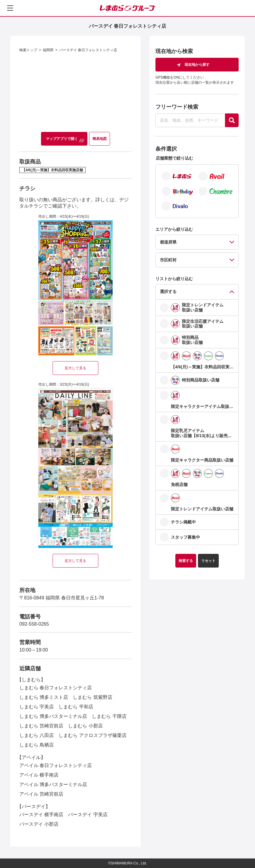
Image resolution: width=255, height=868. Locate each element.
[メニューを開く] (10, 8)
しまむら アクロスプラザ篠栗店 (92, 735)
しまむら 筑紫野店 (92, 697)
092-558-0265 (34, 624)
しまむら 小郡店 (85, 726)
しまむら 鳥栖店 (37, 745)
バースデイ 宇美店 (88, 815)
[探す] (232, 120)
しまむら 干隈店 (109, 716)
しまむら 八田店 (37, 735)
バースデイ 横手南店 (41, 815)
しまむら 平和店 (76, 707)
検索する (186, 561)
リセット (208, 561)
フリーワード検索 (177, 107)
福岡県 (48, 50)
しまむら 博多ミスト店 (44, 697)
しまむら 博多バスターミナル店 (53, 716)
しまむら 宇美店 (37, 707)
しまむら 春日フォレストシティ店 (56, 688)
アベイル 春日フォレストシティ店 (56, 765)
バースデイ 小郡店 (39, 824)
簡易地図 (100, 139)
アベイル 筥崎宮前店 (41, 794)
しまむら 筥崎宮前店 (41, 726)
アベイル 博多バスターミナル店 (53, 784)
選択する (168, 292)
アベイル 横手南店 (39, 775)
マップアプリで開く (62, 139)
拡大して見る (75, 368)
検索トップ (28, 50)
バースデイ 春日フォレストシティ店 (88, 50)
